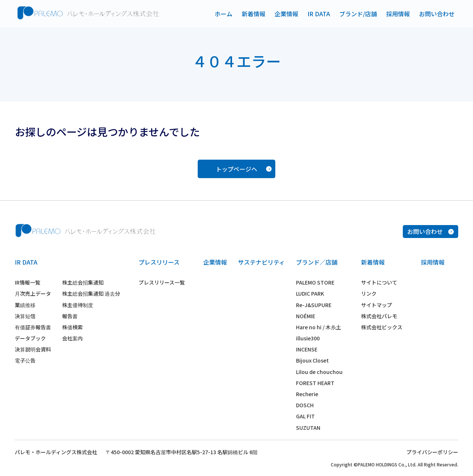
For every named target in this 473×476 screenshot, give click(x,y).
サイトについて (379, 282)
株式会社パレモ (379, 316)
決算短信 (25, 316)
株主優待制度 (78, 305)
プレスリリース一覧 (162, 282)
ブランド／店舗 (317, 262)
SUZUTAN (308, 428)
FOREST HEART (315, 383)
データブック (30, 338)
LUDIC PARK (310, 293)
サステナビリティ (261, 262)
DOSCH (305, 405)
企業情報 (286, 14)
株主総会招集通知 (83, 282)
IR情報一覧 (28, 282)
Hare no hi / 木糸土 (319, 327)
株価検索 (72, 327)
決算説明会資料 (33, 349)
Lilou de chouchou (319, 372)
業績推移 (25, 305)
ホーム (224, 14)
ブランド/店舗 (358, 14)
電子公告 (25, 360)
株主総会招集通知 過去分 (91, 293)
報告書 (70, 316)
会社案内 (72, 338)
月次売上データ (33, 293)
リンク (369, 293)
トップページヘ (244, 169)
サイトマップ (377, 305)
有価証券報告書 (33, 327)
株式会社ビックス (382, 327)
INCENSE (307, 349)
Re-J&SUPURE (314, 305)
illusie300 (308, 338)
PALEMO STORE (315, 282)
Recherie (307, 394)
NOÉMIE (306, 316)
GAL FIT (305, 416)
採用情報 (398, 14)
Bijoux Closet (312, 360)
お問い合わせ (437, 14)
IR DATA (319, 14)
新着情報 (253, 14)
